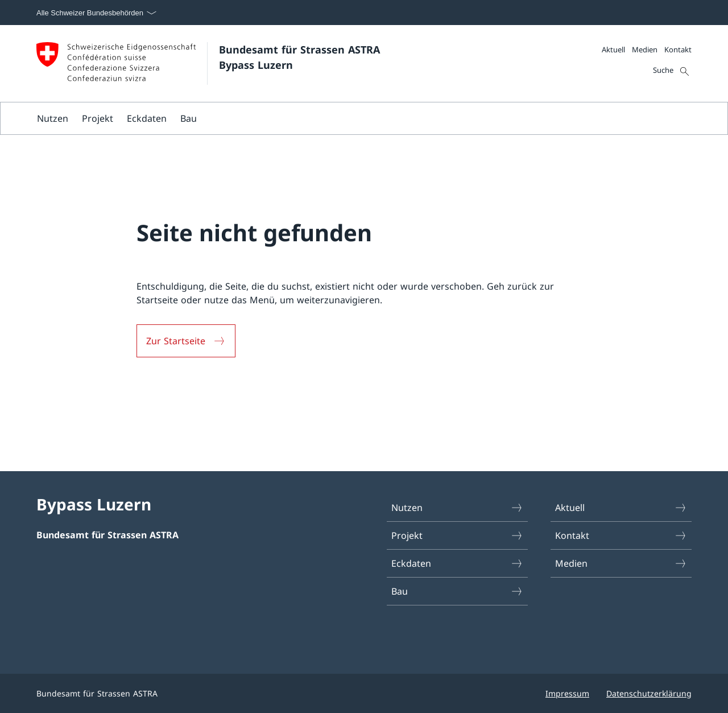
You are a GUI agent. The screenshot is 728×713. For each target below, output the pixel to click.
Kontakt (678, 50)
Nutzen (53, 118)
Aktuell (613, 50)
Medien (645, 50)
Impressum (567, 693)
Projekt (98, 118)
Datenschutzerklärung (649, 693)
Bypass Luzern (94, 504)
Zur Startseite (176, 341)
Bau (189, 118)
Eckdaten (147, 118)
